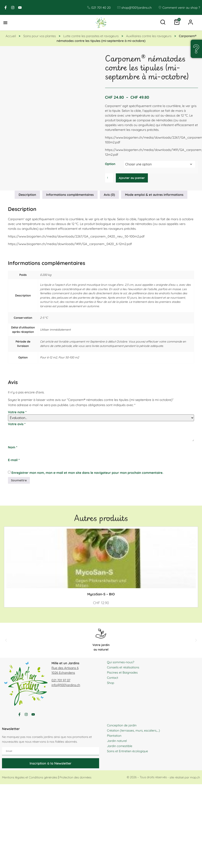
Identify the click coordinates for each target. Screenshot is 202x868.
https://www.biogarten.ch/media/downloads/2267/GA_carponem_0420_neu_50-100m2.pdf (76, 237)
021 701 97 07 (61, 681)
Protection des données (75, 779)
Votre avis (17, 425)
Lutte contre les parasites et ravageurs (91, 36)
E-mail (14, 461)
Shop (111, 684)
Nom (13, 448)
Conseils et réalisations (124, 668)
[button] (5, 23)
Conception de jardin (122, 727)
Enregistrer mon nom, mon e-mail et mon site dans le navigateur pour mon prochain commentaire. (87, 473)
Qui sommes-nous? (121, 663)
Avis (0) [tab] (109, 195)
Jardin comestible (120, 748)
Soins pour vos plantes (40, 36)
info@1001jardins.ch (66, 686)
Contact (113, 679)
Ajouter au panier (133, 178)
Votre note (17, 413)
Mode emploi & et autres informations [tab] (154, 195)
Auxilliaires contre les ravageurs (149, 36)
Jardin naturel (117, 743)
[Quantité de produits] (109, 178)
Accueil (11, 36)
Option (110, 164)
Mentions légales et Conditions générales (30, 779)
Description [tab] (27, 195)
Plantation (115, 738)
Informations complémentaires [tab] (70, 195)
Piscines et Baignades (123, 673)
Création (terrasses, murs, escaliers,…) (135, 733)
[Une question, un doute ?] (196, 49)
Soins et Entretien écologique (128, 753)
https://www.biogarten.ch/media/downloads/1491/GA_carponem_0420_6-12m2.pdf (70, 244)
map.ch (195, 779)
